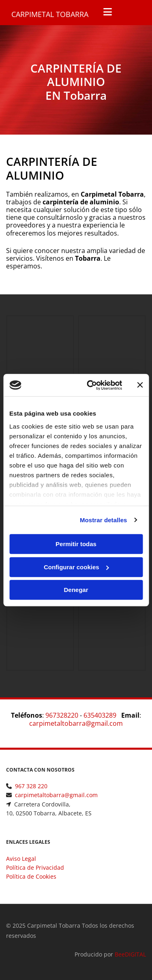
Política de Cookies (31, 876)
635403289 (100, 715)
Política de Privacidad (35, 867)
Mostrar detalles (104, 520)
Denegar (76, 590)
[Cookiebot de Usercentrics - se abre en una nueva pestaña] (91, 385)
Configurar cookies (76, 567)
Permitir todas (76, 544)
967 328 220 (31, 786)
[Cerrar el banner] (140, 385)
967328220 (62, 715)
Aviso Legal (21, 859)
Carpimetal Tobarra (50, 14)
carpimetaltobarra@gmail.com (76, 723)
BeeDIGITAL (130, 954)
